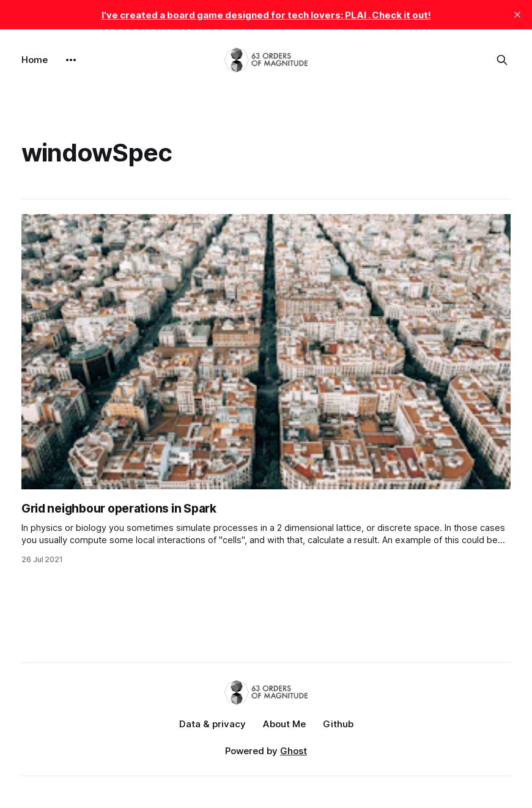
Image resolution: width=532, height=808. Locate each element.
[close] (517, 15)
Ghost (294, 751)
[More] (71, 60)
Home (35, 60)
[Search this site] (502, 60)
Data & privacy (212, 724)
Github (338, 724)
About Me (284, 724)
